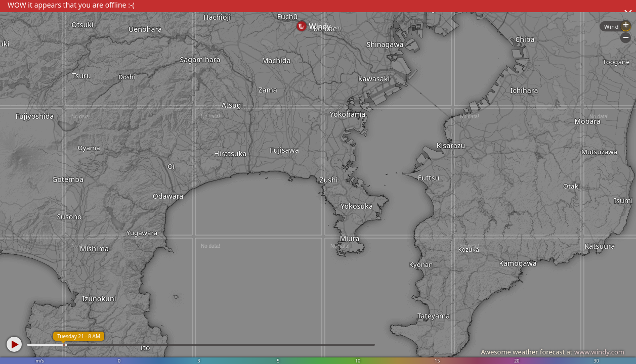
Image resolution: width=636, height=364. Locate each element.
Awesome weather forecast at (553, 352)
